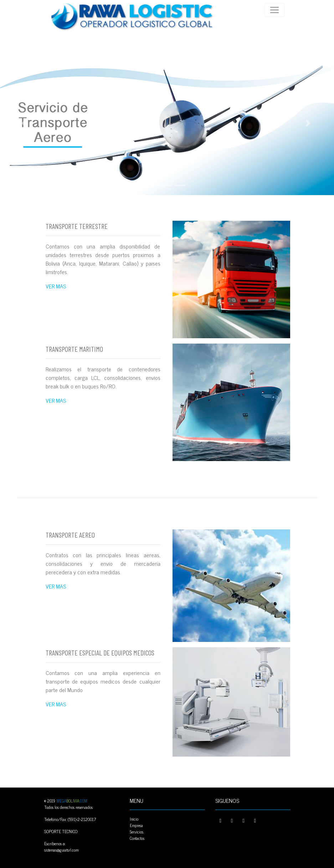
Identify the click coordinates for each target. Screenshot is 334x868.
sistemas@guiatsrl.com (61, 850)
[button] (25, 123)
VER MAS (56, 286)
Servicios (137, 832)
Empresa (136, 825)
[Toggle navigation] (274, 10)
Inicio (134, 819)
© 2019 (66, 801)
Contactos (137, 838)
